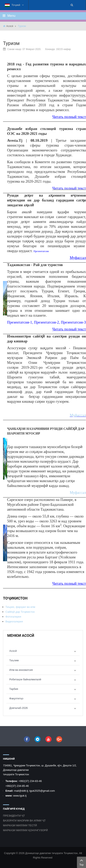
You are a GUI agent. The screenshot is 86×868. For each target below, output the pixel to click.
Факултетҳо (16, 698)
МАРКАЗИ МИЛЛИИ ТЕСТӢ (20, 825)
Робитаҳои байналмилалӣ (25, 679)
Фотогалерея (13, 617)
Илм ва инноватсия (21, 670)
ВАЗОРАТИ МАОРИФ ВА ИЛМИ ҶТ (24, 821)
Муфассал (78, 258)
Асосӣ (10, 26)
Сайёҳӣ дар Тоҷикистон (20, 612)
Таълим (14, 660)
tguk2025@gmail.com (42, 791)
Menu (9, 16)
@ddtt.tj (23, 791)
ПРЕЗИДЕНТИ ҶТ (14, 816)
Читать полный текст (69, 117)
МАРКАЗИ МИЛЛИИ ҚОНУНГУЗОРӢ (25, 830)
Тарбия (14, 689)
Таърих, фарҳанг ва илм (20, 607)
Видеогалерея (14, 621)
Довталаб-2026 (18, 708)
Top (81, 862)
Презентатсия (41, 251)
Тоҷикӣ (14, 5)
